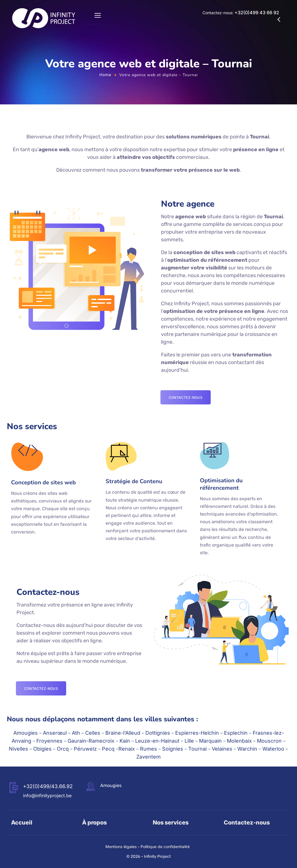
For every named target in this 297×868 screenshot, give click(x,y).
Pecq (108, 749)
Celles (93, 733)
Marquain (210, 741)
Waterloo (273, 749)
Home (105, 75)
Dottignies (158, 733)
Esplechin (236, 733)
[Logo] (44, 18)
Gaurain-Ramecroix (91, 741)
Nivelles (18, 749)
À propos (94, 823)
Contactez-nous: (241, 13)
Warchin (247, 749)
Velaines (222, 749)
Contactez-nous (247, 823)
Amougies (26, 733)
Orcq (63, 749)
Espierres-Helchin (197, 733)
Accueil (22, 823)
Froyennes (49, 741)
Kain (125, 741)
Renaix (127, 749)
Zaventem (148, 757)
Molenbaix (239, 741)
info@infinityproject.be (47, 796)
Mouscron (269, 741)
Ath (76, 733)
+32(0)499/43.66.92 (48, 786)
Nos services (171, 823)
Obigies (42, 749)
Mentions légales (121, 847)
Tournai (197, 749)
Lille (189, 741)
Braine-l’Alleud (123, 733)
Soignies (173, 749)
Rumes (148, 749)
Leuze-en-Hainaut (157, 741)
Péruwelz (85, 749)
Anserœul (55, 733)
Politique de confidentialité (165, 847)
